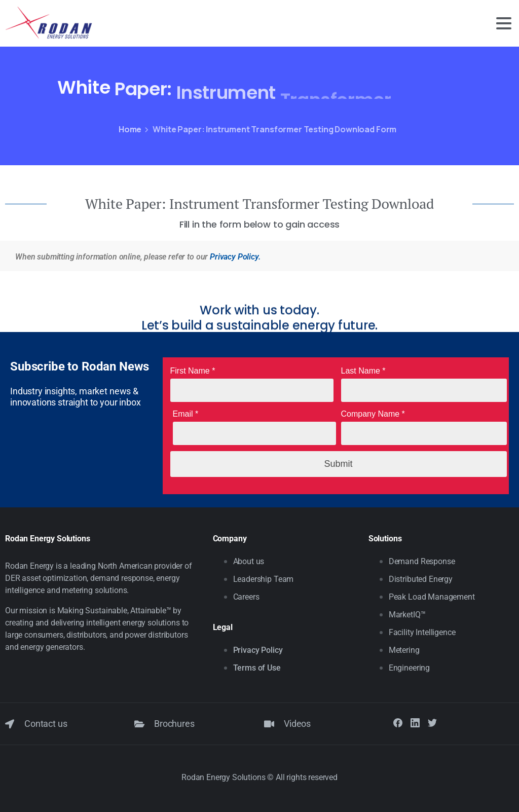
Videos (297, 724)
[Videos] (269, 724)
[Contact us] (10, 724)
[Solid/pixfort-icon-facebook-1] (398, 722)
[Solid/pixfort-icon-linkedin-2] (415, 722)
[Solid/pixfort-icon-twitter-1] (432, 722)
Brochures (174, 724)
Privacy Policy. (235, 257)
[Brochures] (139, 724)
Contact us (46, 724)
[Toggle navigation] (504, 23)
